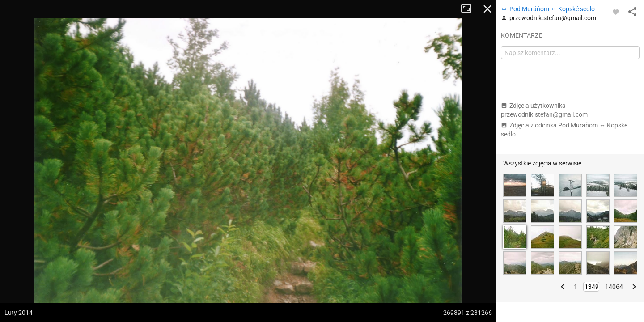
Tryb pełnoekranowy (470, 9)
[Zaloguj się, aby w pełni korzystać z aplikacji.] (616, 12)
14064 (614, 287)
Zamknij (487, 9)
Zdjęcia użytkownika (544, 110)
